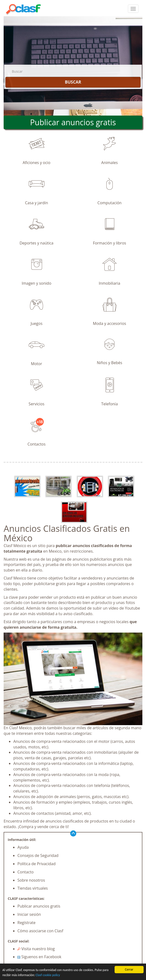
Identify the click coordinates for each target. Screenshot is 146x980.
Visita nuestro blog (36, 949)
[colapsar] (133, 9)
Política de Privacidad (36, 864)
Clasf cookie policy (48, 975)
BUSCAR (73, 82)
